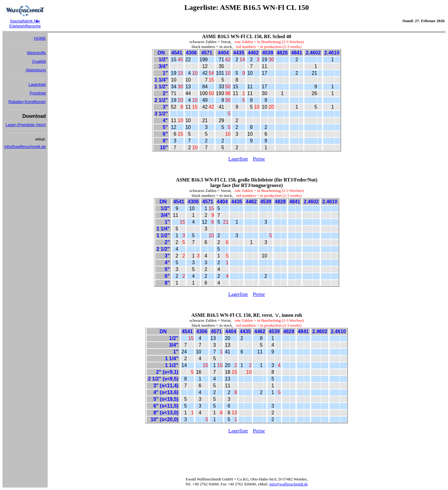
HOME (40, 38)
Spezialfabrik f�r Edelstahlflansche (25, 24)
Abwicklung (36, 70)
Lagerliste (37, 84)
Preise (259, 159)
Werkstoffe (36, 53)
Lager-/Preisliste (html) (26, 125)
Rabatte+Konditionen (27, 102)
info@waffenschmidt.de (25, 147)
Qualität (39, 61)
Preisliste (38, 93)
